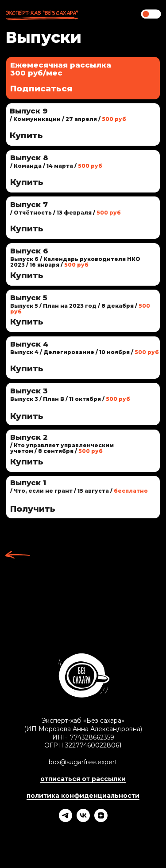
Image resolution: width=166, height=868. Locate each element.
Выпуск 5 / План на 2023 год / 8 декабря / (80, 309)
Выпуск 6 (29, 251)
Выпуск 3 (29, 391)
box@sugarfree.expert (83, 762)
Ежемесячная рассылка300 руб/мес (61, 69)
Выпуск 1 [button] (28, 483)
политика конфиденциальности (83, 796)
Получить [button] (33, 509)
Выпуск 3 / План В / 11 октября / (70, 399)
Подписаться (41, 89)
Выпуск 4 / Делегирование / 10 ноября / (85, 352)
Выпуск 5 (29, 298)
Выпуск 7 (29, 204)
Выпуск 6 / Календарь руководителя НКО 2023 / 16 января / (75, 262)
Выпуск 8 (29, 158)
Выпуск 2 (29, 437)
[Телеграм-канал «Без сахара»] (66, 820)
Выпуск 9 (29, 111)
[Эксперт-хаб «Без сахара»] (83, 820)
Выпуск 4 (29, 344)
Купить (27, 462)
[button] (83, 497)
